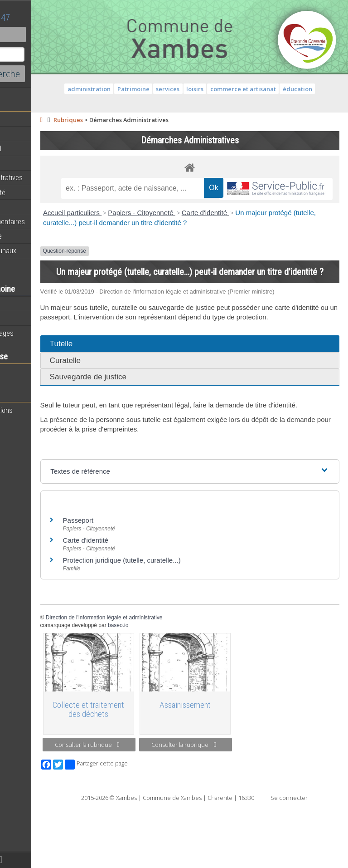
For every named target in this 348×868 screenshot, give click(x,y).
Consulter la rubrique (149, 801)
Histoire (19, 319)
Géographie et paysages (43, 333)
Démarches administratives (48, 177)
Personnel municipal (37, 148)
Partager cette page (164, 821)
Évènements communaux (45, 250)
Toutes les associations (43, 410)
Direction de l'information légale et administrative (172, 679)
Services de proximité (39, 192)
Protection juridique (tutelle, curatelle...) (190, 621)
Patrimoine (24, 304)
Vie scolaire (25, 372)
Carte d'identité (273, 234)
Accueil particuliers (141, 234)
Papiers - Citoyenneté (210, 234)
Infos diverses (29, 265)
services (220, 89)
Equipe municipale (34, 134)
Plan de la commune (38, 236)
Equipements (27, 163)
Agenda (19, 119)
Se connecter (228, 863)
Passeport (146, 581)
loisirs (247, 89)
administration (141, 89)
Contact (50, 34)
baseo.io (186, 687)
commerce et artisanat (295, 89)
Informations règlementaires (49, 221)
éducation (224, 100)
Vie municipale (29, 207)
